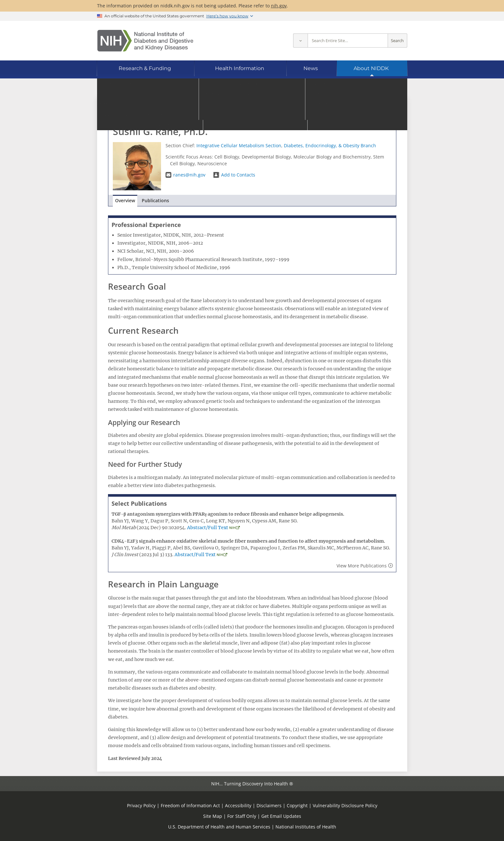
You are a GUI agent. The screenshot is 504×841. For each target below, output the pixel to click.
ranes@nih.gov (189, 175)
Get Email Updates (281, 816)
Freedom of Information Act (190, 805)
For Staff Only (242, 816)
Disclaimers (269, 805)
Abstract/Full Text (208, 528)
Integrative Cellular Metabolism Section (239, 145)
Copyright (297, 805)
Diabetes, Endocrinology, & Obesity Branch (330, 145)
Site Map (213, 816)
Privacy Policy (141, 805)
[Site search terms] (348, 41)
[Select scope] (300, 41)
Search (397, 41)
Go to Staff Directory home (143, 109)
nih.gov (279, 6)
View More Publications (362, 566)
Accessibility (238, 805)
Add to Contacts (238, 175)
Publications (155, 200)
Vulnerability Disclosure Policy (345, 805)
